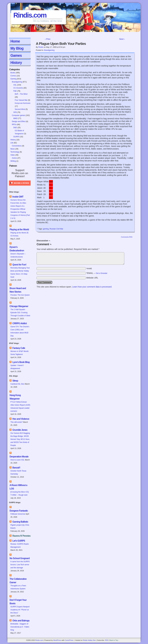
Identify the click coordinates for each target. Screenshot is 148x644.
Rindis (41, 47)
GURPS (16, 137)
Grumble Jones (20, 430)
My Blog (17, 48)
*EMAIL (97, 273)
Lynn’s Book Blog (21, 362)
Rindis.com (30, 15)
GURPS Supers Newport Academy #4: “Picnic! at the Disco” (20, 610)
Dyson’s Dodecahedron (17, 249)
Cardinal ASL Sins (17, 384)
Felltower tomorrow (18, 514)
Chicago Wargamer (19, 306)
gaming (46, 229)
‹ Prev (48, 39)
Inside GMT (18, 197)
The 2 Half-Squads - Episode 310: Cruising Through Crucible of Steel (20, 313)
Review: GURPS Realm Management (20, 546)
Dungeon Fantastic (19, 511)
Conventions (17, 146)
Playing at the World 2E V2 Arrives (19, 234)
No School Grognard (20, 558)
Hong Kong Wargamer (15, 397)
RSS (107, 640)
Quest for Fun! (19, 265)
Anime (14, 158)
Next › (122, 39)
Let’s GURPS (19, 541)
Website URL (92, 278)
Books (13, 73)
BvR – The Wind (21, 94)
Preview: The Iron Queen (20, 295)
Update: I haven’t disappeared (17, 367)
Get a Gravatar (102, 273)
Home (15, 41)
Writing (13, 161)
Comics (13, 76)
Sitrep (15, 381)
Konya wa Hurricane (23, 103)
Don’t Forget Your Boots (18, 602)
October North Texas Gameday (18, 472)
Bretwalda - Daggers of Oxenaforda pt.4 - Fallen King (20, 627)
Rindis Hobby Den (89, 640)
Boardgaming (17, 82)
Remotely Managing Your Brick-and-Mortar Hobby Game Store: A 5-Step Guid (20, 272)
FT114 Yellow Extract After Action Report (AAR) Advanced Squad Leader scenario (20, 407)
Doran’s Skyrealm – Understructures (18, 255)
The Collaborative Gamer (18, 581)
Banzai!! (16, 468)
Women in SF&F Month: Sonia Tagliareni (20, 353)
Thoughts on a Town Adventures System (18, 587)
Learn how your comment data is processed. (92, 287)
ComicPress (69, 640)
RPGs (14, 125)
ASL (15, 85)
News (13, 149)
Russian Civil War (56, 229)
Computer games (18, 115)
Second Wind (20, 109)
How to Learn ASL (17, 460)
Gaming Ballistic (20, 522)
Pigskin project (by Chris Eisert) (20, 527)
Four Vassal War (21, 100)
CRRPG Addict (20, 323)
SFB (15, 112)
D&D (15, 128)
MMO (15, 118)
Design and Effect (19, 121)
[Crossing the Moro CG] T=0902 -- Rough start (20, 493)
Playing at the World (19, 229)
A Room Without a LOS (18, 487)
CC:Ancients (18, 88)
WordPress (57, 640)
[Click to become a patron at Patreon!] (20, 186)
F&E (15, 91)
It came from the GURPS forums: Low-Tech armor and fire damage (20, 565)
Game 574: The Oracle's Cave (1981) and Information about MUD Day (20, 331)
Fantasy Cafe (19, 348)
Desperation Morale (19, 457)
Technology (15, 152)
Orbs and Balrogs (21, 621)
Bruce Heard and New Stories (18, 290)
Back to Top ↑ (114, 640)
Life (12, 143)
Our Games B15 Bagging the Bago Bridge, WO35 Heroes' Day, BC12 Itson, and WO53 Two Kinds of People (20, 439)
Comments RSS (127, 237)
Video (13, 155)
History (16, 63)
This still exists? (16, 422)
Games (16, 55)
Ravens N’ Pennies (21, 536)
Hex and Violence (21, 419)
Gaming (13, 79)
